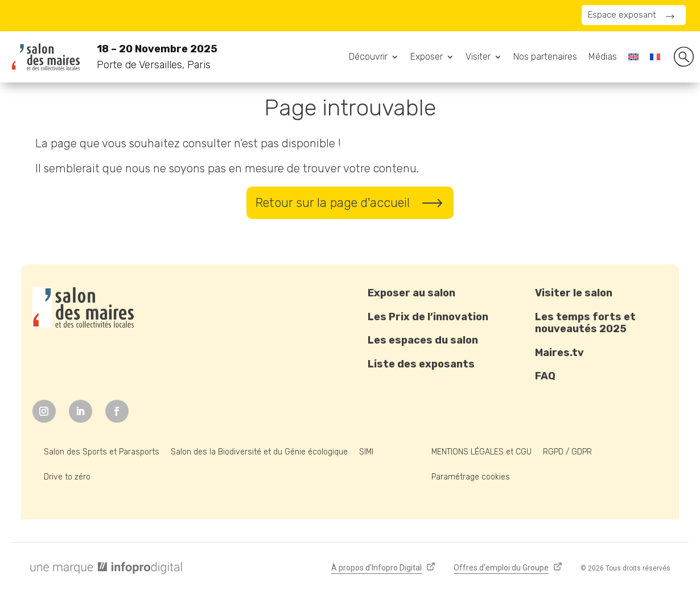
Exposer (427, 57)
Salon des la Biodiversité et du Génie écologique (259, 452)
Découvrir (368, 57)
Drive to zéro (67, 477)
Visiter (478, 57)
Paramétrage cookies (471, 477)
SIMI (366, 452)
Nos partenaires (545, 57)
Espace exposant (622, 15)
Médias (603, 57)
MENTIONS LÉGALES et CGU (481, 452)
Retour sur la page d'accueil (333, 203)
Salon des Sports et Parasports (102, 452)
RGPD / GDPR (567, 452)
